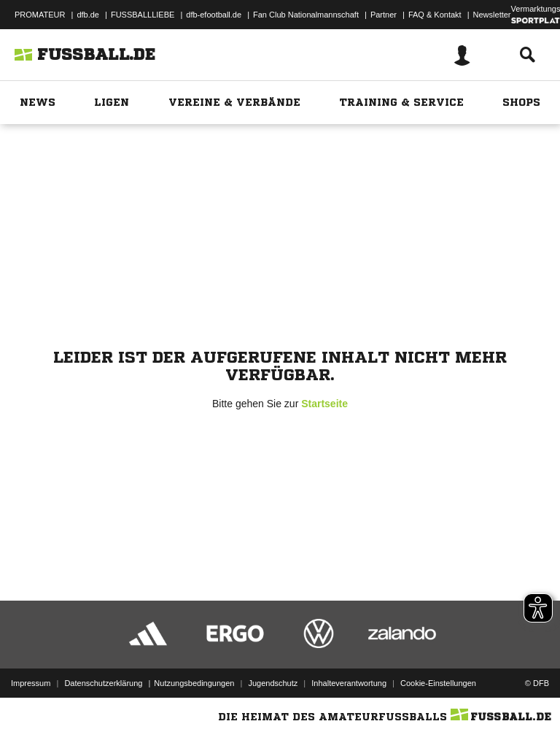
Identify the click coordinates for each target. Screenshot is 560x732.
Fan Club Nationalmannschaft (306, 15)
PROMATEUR (40, 15)
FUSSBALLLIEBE (143, 15)
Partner (384, 15)
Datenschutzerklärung (103, 683)
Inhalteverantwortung (349, 683)
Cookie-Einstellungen (438, 683)
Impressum (31, 683)
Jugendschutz (273, 683)
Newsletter (492, 15)
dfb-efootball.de (214, 15)
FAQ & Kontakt (435, 15)
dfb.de (88, 15)
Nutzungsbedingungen (194, 683)
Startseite (324, 404)
